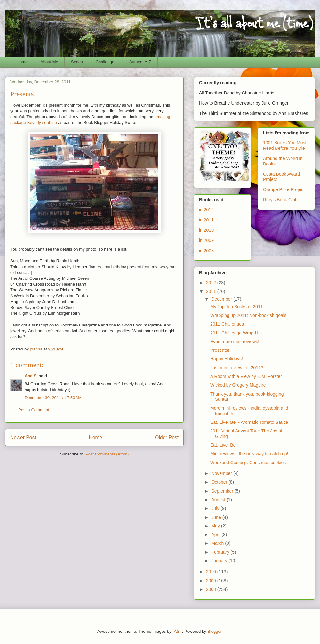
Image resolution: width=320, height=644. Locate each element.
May (216, 526)
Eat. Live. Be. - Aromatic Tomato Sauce (249, 422)
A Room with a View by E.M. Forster (246, 376)
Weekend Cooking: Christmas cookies (248, 463)
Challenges (106, 62)
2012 (212, 283)
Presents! (220, 350)
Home (22, 62)
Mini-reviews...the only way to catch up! (249, 454)
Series (77, 62)
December (222, 299)
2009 (212, 581)
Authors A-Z (140, 62)
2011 (212, 291)
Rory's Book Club (280, 200)
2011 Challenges (227, 324)
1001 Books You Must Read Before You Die (285, 145)
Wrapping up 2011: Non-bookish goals (248, 315)
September (223, 491)
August (219, 500)
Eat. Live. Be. (224, 445)
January (220, 561)
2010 (212, 572)
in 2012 (206, 210)
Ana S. (31, 376)
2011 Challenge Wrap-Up (236, 333)
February (221, 552)
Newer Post (23, 437)
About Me (49, 62)
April (216, 535)
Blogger (214, 631)
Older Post (167, 437)
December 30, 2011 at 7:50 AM (53, 398)
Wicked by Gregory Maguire (238, 385)
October (220, 482)
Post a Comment (34, 410)
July (216, 508)
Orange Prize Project (284, 189)
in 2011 (206, 220)
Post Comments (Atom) (107, 454)
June (217, 517)
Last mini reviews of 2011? (237, 368)
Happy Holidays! (227, 359)
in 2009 (206, 240)
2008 (212, 589)
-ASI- (177, 631)
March (218, 543)
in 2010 (206, 230)
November (222, 473)
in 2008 (206, 251)
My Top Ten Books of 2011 (236, 307)
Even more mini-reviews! (235, 342)
